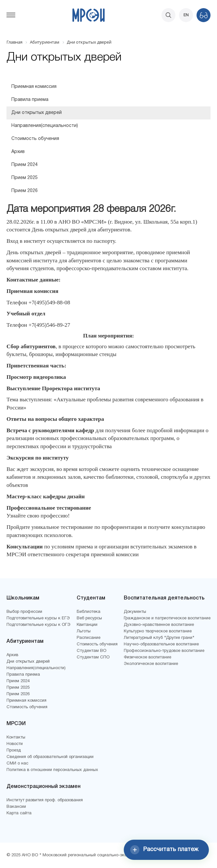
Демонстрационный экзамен (44, 787)
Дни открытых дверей (37, 113)
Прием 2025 (25, 178)
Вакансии (16, 807)
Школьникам (23, 598)
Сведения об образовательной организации (50, 757)
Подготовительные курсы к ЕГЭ (38, 618)
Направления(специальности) (45, 126)
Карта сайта (19, 813)
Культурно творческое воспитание (158, 631)
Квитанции (87, 625)
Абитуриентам (25, 641)
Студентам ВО (91, 651)
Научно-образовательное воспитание (161, 644)
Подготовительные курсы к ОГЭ (38, 625)
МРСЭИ (16, 724)
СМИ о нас (17, 764)
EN (186, 15)
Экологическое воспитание (151, 664)
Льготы (84, 631)
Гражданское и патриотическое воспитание (167, 618)
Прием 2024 (25, 165)
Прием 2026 (25, 191)
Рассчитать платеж (164, 850)
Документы (135, 612)
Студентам (91, 598)
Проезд (14, 751)
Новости (15, 744)
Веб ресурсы (89, 618)
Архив (18, 152)
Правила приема (30, 100)
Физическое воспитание (147, 657)
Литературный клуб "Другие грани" (159, 638)
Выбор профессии (24, 612)
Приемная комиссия (34, 87)
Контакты (16, 737)
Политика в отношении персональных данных (52, 770)
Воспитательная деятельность (164, 598)
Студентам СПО (93, 657)
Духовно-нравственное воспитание (159, 625)
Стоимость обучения (35, 139)
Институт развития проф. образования (45, 800)
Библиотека (89, 612)
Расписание (89, 638)
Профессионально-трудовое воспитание (164, 651)
